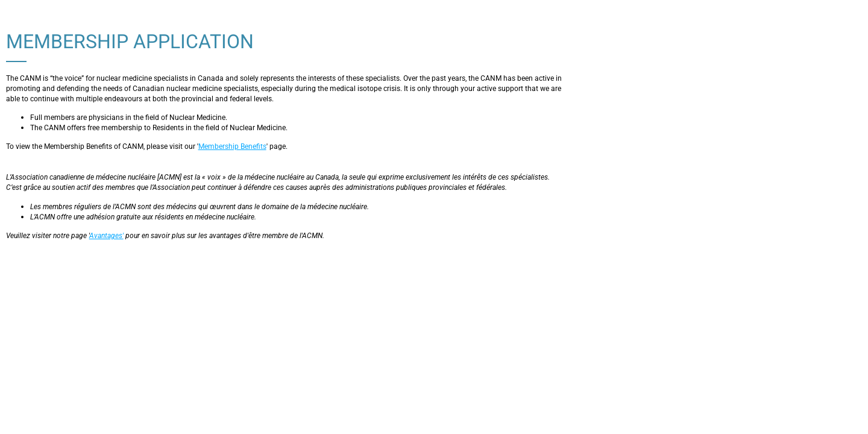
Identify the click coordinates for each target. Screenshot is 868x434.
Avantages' (106, 236)
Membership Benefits (232, 146)
